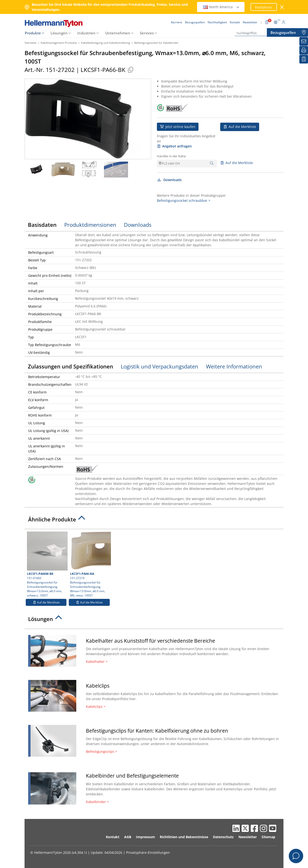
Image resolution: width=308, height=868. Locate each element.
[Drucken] (304, 50)
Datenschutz (223, 837)
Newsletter (248, 837)
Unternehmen (118, 33)
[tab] (154, 521)
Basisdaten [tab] (42, 225)
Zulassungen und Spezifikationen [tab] (71, 366)
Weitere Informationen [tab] (234, 366)
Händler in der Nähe (171, 156)
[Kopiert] (130, 70)
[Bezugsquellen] (304, 32)
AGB (128, 837)
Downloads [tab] (138, 225)
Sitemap (268, 837)
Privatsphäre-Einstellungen (148, 852)
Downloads (169, 180)
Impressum (145, 837)
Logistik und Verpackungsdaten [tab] (160, 366)
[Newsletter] (304, 41)
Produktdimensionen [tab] (90, 225)
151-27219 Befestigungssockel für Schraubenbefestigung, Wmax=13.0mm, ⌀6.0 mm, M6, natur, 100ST (90, 564)
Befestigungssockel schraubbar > (184, 200)
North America (221, 7)
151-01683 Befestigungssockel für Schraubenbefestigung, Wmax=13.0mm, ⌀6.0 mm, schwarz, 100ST (47, 564)
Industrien (86, 33)
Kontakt (113, 837)
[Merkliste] (304, 59)
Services (147, 33)
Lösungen (59, 33)
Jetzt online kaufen (178, 127)
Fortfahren (264, 7)
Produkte (33, 33)
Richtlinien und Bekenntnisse (184, 837)
